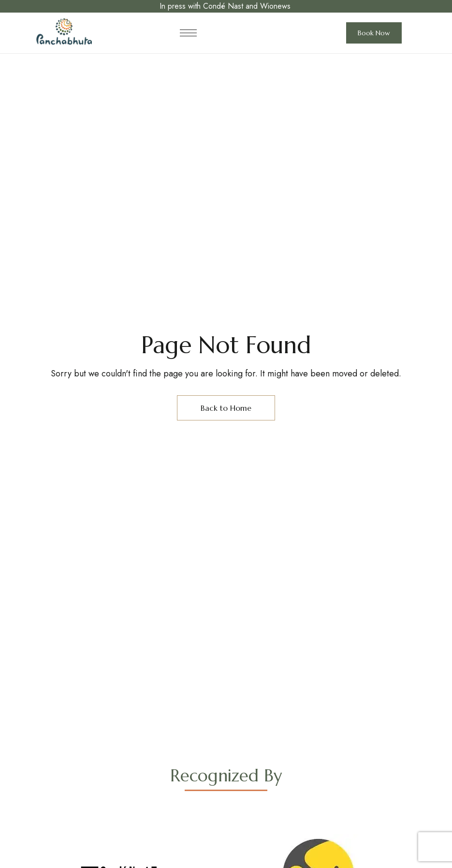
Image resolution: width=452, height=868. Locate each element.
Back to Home (226, 408)
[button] (374, 33)
